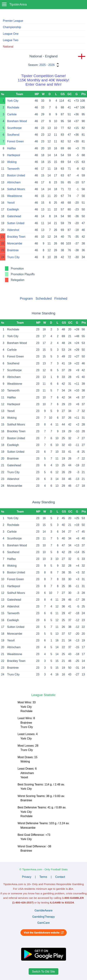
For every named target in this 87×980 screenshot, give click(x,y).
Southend (13, 135)
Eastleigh (13, 209)
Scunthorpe (14, 128)
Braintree (13, 250)
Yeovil (11, 203)
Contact (60, 877)
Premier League (13, 21)
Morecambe (15, 243)
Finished (61, 298)
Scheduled (44, 298)
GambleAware (43, 910)
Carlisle (12, 114)
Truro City (13, 257)
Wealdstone (15, 196)
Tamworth (13, 169)
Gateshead (14, 216)
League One (11, 34)
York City (13, 101)
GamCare (43, 923)
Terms (43, 877)
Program (26, 298)
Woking (12, 162)
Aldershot (13, 230)
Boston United (16, 175)
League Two (11, 40)
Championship (12, 27)
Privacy (27, 877)
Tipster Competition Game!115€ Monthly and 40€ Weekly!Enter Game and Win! (43, 80)
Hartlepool (14, 155)
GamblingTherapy (43, 917)
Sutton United (16, 223)
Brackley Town (16, 237)
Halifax (11, 148)
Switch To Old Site (44, 971)
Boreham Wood (17, 121)
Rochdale (13, 107)
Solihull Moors (16, 189)
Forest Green (15, 141)
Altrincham (14, 182)
